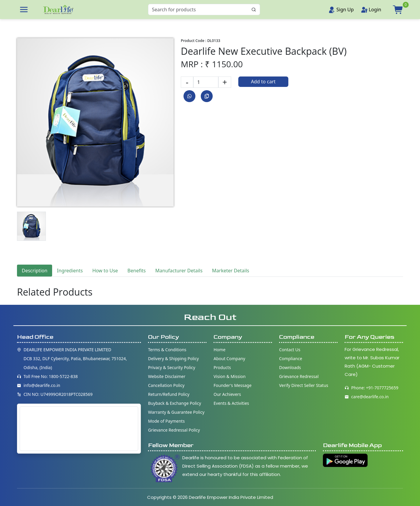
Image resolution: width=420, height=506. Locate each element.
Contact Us (290, 350)
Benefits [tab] (137, 271)
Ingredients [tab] (70, 271)
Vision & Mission (230, 376)
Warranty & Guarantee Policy (176, 412)
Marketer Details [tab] (231, 271)
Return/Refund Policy (169, 394)
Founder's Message (232, 385)
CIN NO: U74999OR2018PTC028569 (58, 394)
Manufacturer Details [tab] (179, 271)
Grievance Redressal (299, 376)
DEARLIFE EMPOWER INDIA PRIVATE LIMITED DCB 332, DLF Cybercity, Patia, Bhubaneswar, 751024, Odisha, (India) (75, 359)
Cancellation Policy (166, 385)
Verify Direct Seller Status (304, 385)
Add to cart (263, 82)
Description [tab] (35, 271)
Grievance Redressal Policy (174, 430)
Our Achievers (227, 394)
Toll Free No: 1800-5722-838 (51, 376)
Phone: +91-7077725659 (375, 388)
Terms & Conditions (167, 350)
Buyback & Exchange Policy (175, 403)
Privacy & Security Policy (172, 367)
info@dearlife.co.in (42, 385)
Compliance (291, 359)
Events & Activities (231, 403)
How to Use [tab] (105, 271)
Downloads (290, 367)
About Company (229, 359)
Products (222, 367)
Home (220, 350)
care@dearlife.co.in (370, 397)
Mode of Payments (166, 421)
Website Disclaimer (167, 376)
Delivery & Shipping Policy (174, 359)
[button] (24, 10)
